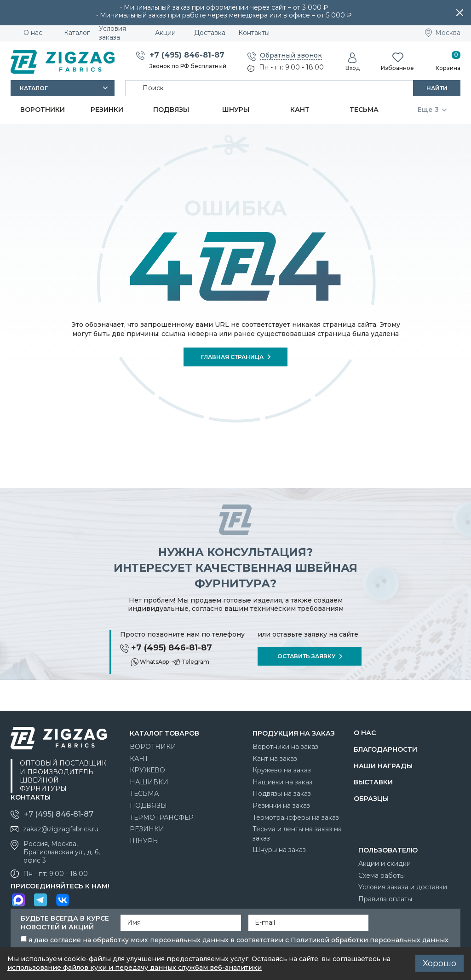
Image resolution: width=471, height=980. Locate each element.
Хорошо (439, 963)
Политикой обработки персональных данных (370, 940)
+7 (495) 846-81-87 (187, 55)
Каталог (34, 88)
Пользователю (388, 850)
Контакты (31, 797)
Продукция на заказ (294, 733)
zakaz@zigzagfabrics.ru (61, 829)
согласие (66, 940)
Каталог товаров (164, 733)
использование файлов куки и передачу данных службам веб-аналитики (135, 968)
